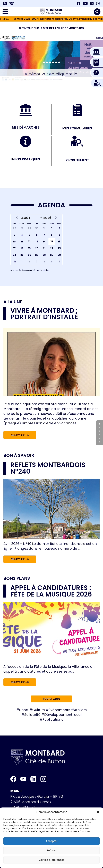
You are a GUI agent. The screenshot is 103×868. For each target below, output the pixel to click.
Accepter (52, 841)
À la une (13, 302)
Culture (39, 710)
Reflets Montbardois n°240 (48, 468)
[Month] (31, 218)
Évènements (59, 710)
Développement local (63, 715)
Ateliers (80, 710)
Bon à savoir (19, 455)
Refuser (51, 850)
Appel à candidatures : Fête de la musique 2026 (51, 591)
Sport (24, 710)
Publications (53, 719)
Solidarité (32, 715)
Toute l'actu (51, 699)
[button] (98, 812)
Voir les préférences (51, 860)
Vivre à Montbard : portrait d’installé (44, 314)
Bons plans (17, 578)
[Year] (48, 218)
